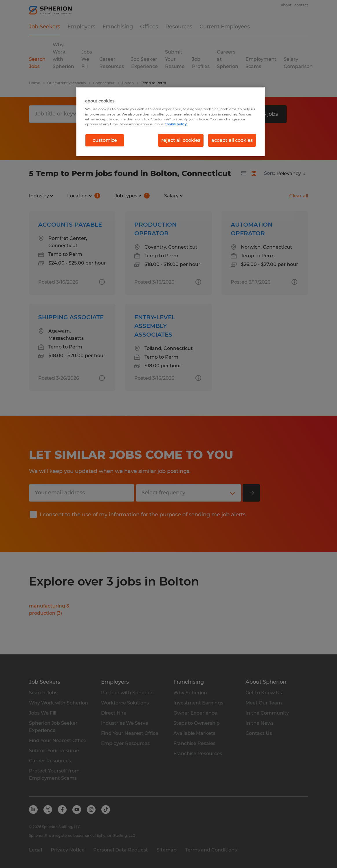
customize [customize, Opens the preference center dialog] (105, 140)
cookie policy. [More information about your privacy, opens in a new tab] (176, 124)
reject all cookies (181, 140)
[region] (171, 122)
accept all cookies (232, 140)
